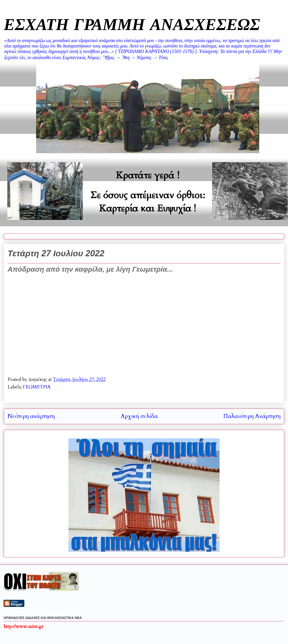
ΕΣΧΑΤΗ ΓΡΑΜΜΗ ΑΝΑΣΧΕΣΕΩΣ (132, 24)
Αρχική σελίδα (139, 416)
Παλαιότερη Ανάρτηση (252, 416)
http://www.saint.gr (23, 626)
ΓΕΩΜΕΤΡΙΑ (37, 387)
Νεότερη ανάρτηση (31, 416)
